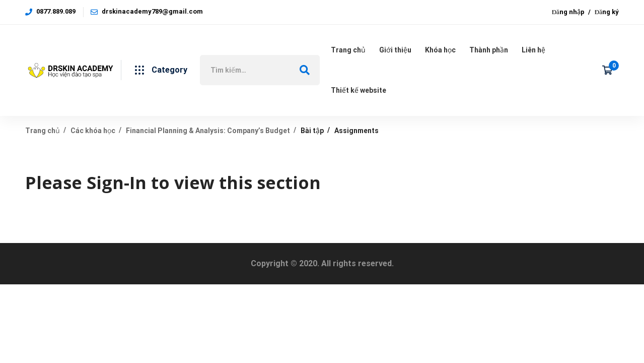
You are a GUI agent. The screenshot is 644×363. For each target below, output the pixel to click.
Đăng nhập (568, 12)
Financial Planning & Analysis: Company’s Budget (208, 131)
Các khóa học (93, 131)
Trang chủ (43, 131)
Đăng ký (607, 12)
